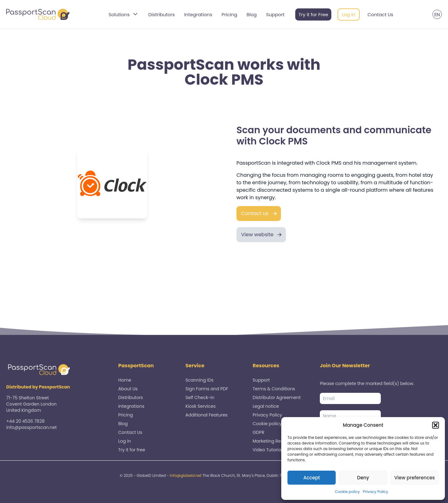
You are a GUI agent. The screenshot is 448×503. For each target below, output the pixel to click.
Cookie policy (347, 492)
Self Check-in (200, 397)
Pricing (229, 14)
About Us (128, 389)
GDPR (258, 432)
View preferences (414, 478)
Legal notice (266, 406)
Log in (125, 441)
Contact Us (380, 14)
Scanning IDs (199, 380)
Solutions (124, 14)
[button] (436, 425)
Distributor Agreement (277, 397)
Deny (363, 478)
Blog (252, 14)
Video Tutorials (269, 450)
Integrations (198, 14)
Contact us (255, 213)
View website (257, 235)
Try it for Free (313, 14)
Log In (349, 14)
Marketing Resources (275, 441)
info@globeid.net (186, 475)
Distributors (162, 14)
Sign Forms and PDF (207, 389)
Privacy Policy (376, 492)
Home (125, 380)
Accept (312, 478)
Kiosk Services (201, 406)
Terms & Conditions (274, 389)
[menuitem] (437, 14)
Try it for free (132, 450)
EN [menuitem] (437, 14)
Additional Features (206, 415)
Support (275, 14)
